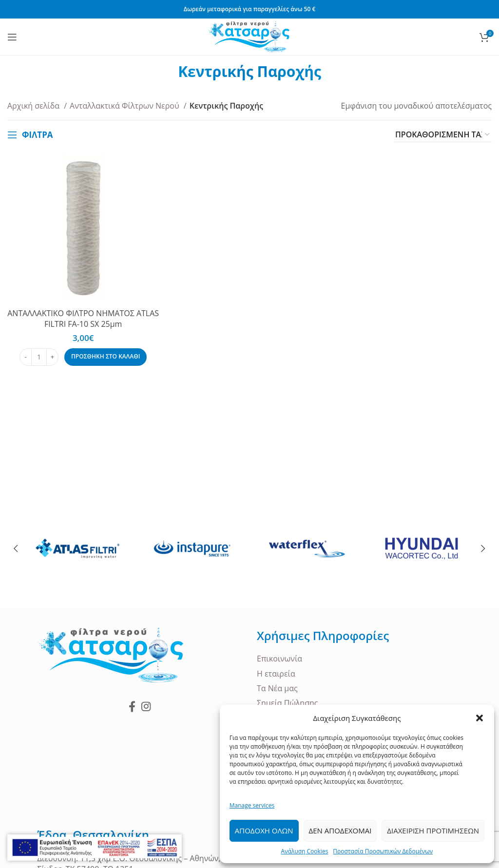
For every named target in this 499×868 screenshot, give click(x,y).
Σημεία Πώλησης (288, 703)
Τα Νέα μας (277, 688)
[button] (480, 718)
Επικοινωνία (279, 659)
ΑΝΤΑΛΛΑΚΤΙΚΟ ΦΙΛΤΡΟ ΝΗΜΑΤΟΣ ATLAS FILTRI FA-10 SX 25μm (83, 319)
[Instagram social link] (146, 706)
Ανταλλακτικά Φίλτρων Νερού (125, 106)
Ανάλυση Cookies (305, 851)
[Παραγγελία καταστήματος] (443, 135)
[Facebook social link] (132, 706)
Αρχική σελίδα (34, 106)
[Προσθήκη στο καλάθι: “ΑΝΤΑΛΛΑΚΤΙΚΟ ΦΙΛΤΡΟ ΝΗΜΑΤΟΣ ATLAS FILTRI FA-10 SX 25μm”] (106, 357)
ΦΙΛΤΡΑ (38, 135)
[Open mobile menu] (12, 37)
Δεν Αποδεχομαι (340, 830)
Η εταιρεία (276, 674)
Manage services (252, 805)
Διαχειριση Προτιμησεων (433, 830)
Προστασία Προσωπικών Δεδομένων (383, 851)
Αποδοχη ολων (264, 830)
